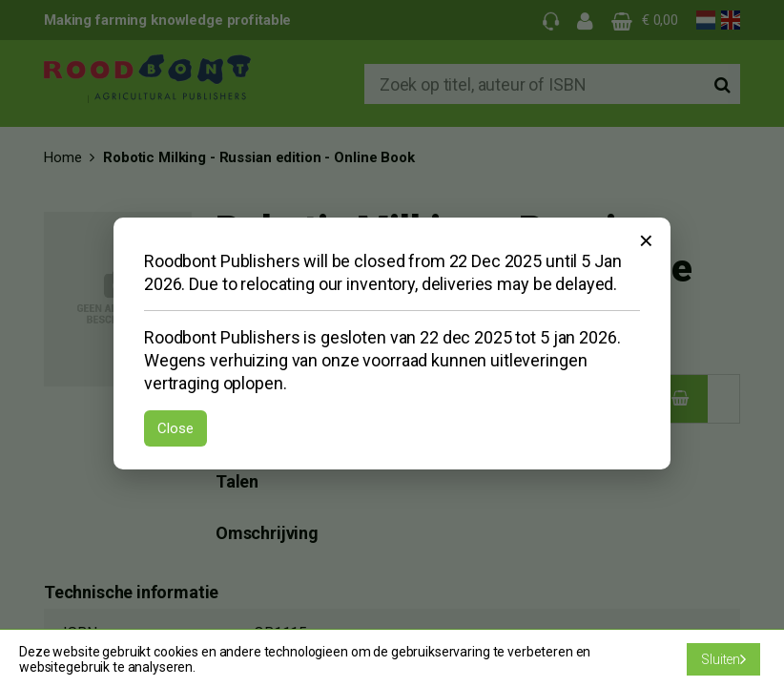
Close (175, 428)
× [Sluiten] (646, 240)
